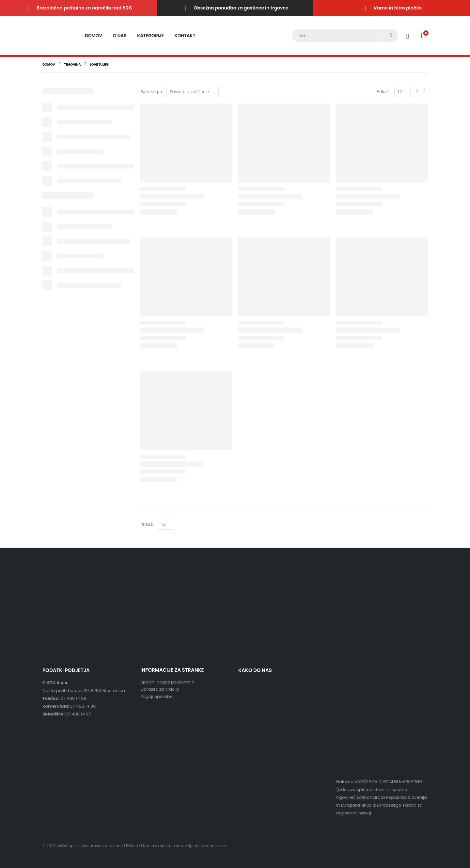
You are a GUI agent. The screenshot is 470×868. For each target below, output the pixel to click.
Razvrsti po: (152, 91)
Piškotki (133, 846)
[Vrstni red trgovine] (193, 91)
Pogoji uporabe (157, 696)
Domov (94, 36)
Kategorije (150, 36)
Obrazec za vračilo (160, 689)
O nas (120, 36)
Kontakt (185, 36)
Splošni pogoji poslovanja (167, 682)
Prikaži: (384, 91)
